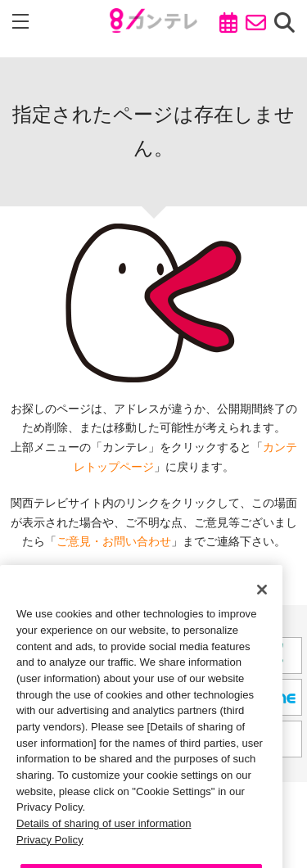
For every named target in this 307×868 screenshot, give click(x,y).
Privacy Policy (50, 853)
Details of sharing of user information (104, 837)
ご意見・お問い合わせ (114, 541)
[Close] (262, 604)
